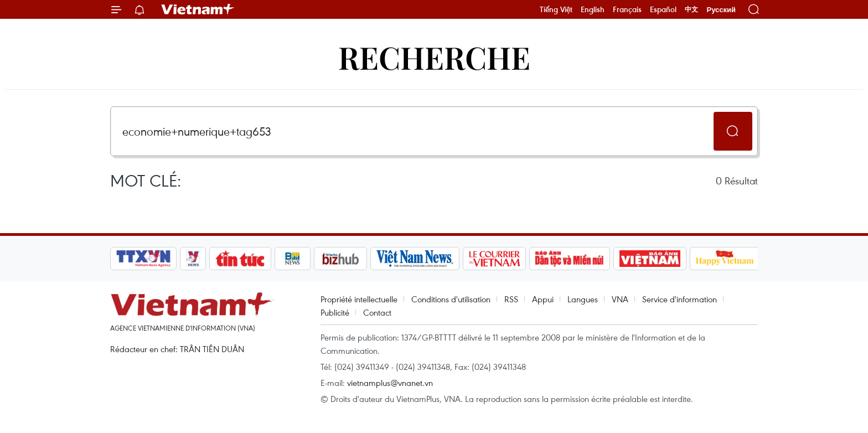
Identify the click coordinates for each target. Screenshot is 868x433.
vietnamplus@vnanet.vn (390, 383)
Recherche (434, 57)
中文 (691, 9)
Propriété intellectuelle (359, 299)
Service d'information (680, 299)
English (593, 9)
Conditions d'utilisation (451, 299)
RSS (511, 299)
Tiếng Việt (556, 9)
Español (663, 9)
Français (627, 9)
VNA (620, 299)
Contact (377, 312)
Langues (583, 299)
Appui (543, 299)
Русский (721, 10)
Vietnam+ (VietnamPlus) (198, 9)
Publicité (335, 312)
